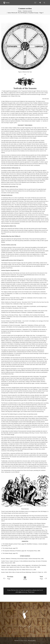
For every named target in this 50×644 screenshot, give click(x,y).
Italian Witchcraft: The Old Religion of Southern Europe (23, 13)
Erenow (16, 641)
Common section (27, 11)
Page (11, 578)
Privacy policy (32, 641)
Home (20, 11)
